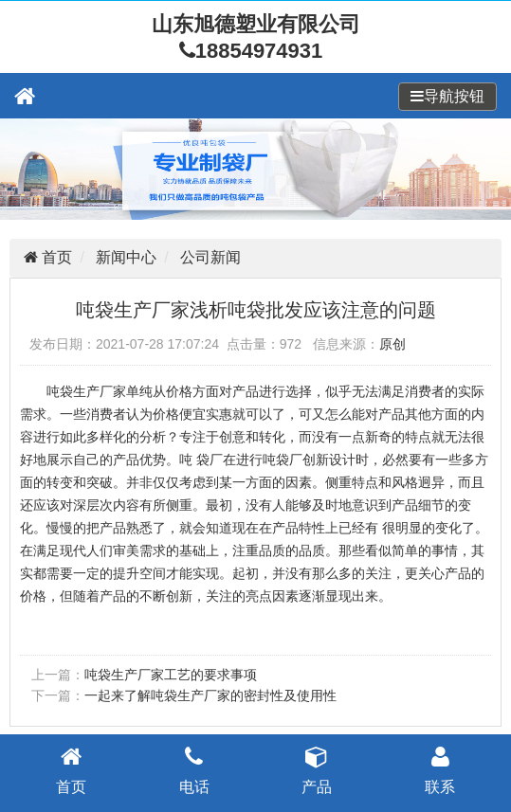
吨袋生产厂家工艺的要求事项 (171, 675)
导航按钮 (454, 96)
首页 (55, 257)
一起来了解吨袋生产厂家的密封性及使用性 (210, 695)
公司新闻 (210, 257)
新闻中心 (126, 257)
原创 (392, 344)
